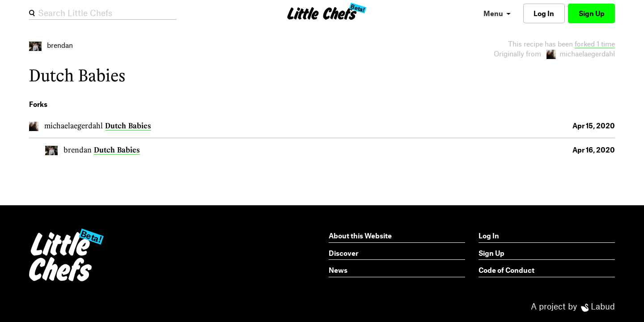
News (338, 270)
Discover (343, 253)
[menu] (497, 13)
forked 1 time (595, 44)
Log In (544, 13)
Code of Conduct (506, 270)
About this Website (360, 235)
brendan (78, 150)
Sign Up (592, 13)
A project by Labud (573, 306)
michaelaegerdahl (74, 125)
